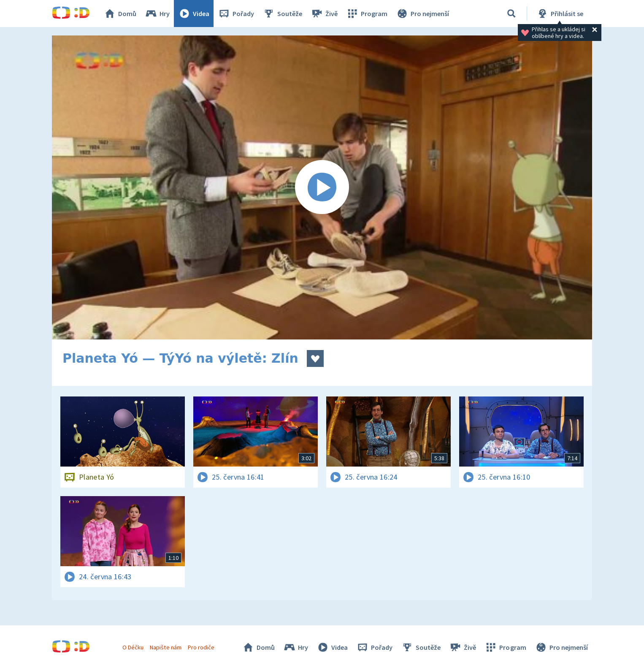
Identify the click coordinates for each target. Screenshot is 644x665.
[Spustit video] (322, 187)
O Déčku (133, 647)
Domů (120, 14)
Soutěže (282, 14)
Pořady (236, 14)
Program (367, 14)
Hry (157, 14)
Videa (194, 14)
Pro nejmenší (422, 14)
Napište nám (165, 647)
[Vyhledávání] (511, 14)
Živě (324, 14)
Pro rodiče (201, 647)
